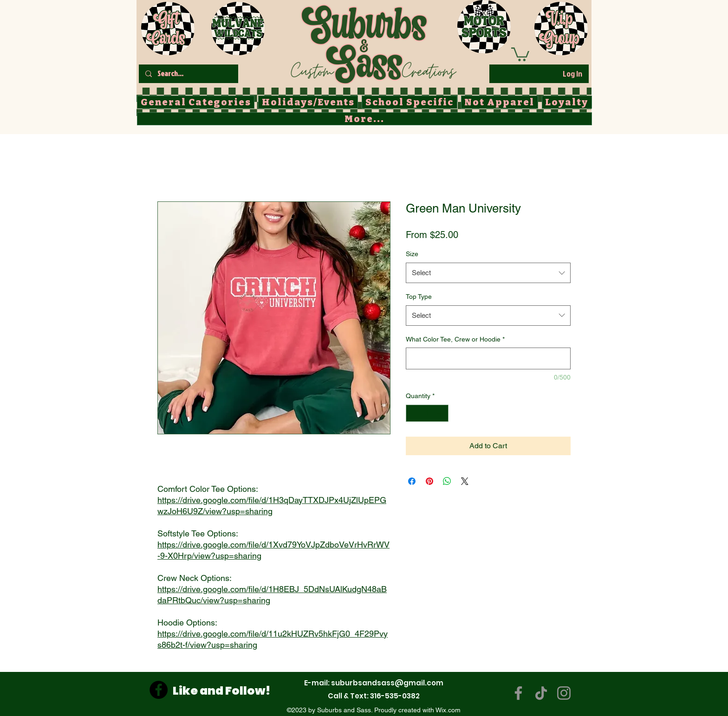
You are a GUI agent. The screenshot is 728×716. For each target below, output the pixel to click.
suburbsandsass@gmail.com (387, 683)
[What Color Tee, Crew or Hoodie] (488, 358)
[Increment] (441, 413)
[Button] (373, 42)
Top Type (419, 297)
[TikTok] (541, 693)
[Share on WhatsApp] (447, 481)
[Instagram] (564, 693)
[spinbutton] (427, 413)
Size (412, 254)
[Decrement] (413, 413)
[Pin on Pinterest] (429, 481)
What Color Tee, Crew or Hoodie (455, 339)
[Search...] (188, 74)
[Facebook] (159, 690)
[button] (520, 54)
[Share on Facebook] (412, 481)
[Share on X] (465, 481)
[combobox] (488, 273)
